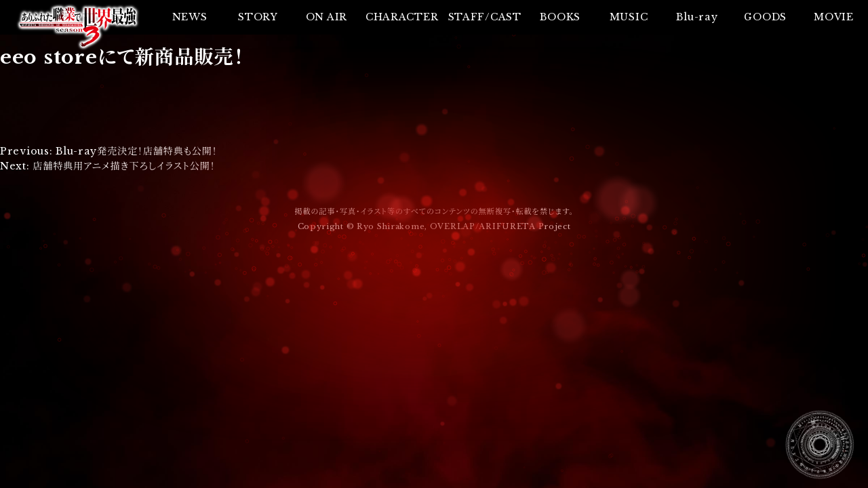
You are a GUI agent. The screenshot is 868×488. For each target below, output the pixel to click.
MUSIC (629, 17)
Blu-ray (697, 17)
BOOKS (560, 17)
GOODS (765, 17)
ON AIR (327, 17)
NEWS (190, 17)
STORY (258, 17)
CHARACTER (402, 17)
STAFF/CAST (485, 17)
